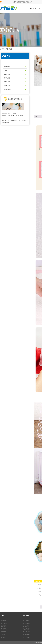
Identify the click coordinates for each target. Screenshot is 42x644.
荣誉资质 (4, 632)
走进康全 (4, 621)
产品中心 (4, 623)
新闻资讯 (4, 629)
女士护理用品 (7, 90)
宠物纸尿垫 (7, 74)
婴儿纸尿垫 (7, 70)
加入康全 (4, 634)
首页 (3, 49)
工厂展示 (4, 626)
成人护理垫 (7, 67)
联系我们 (4, 637)
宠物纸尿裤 (7, 86)
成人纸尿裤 (7, 78)
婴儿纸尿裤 (7, 82)
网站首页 (33, 8)
